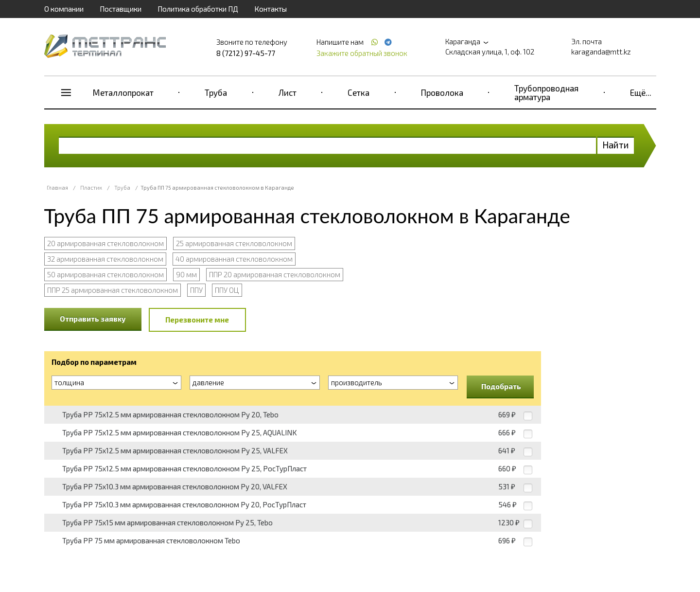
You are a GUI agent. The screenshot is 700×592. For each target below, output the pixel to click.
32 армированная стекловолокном (105, 259)
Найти (616, 145)
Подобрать (501, 386)
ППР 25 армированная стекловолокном (113, 290)
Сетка (359, 92)
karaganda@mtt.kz (601, 52)
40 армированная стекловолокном (234, 259)
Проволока (442, 92)
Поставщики (121, 9)
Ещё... (641, 92)
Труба (216, 92)
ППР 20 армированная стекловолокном (275, 274)
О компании (64, 9)
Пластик (91, 188)
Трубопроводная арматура (546, 92)
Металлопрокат (123, 92)
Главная (57, 188)
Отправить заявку (93, 319)
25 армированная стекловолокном (234, 243)
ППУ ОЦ (227, 290)
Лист (288, 92)
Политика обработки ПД (198, 9)
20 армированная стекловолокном (105, 243)
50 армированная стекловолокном (105, 274)
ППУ (196, 290)
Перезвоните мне (197, 320)
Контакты (271, 9)
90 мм (186, 274)
